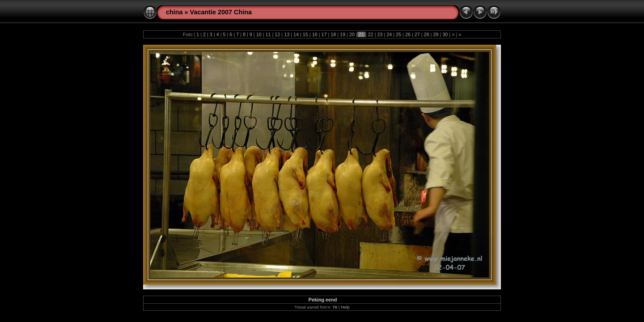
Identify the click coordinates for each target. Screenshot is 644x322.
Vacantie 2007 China (221, 12)
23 (380, 34)
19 (343, 34)
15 (305, 34)
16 (315, 34)
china (174, 12)
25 (398, 34)
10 (259, 34)
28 (427, 34)
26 (408, 34)
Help (345, 307)
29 (436, 34)
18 (333, 34)
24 (389, 34)
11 (268, 34)
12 (277, 34)
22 (371, 34)
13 (287, 34)
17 (324, 34)
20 (352, 34)
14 (296, 34)
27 (417, 34)
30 (445, 34)
